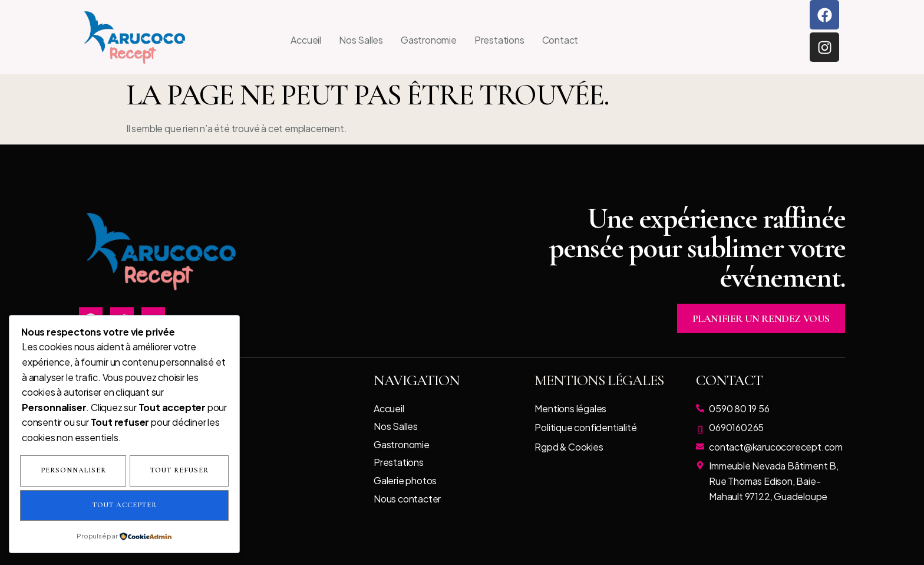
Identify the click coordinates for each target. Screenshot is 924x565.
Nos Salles (361, 40)
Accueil (306, 40)
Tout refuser (70, 505)
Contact (560, 40)
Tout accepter (176, 505)
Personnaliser (125, 471)
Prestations (499, 40)
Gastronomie (429, 40)
